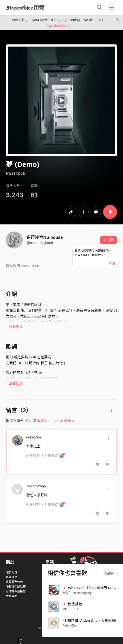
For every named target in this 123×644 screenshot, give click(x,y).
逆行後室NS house (45, 237)
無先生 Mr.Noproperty (77, 593)
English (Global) (58, 26)
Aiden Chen (70, 625)
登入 (28, 421)
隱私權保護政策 (16, 587)
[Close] (118, 20)
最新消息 (12, 577)
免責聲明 (12, 596)
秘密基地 (72, 604)
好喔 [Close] (112, 264)
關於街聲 (12, 572)
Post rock (16, 173)
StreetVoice (25, 7)
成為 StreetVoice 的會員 (56, 421)
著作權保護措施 (16, 591)
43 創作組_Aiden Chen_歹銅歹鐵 (89, 620)
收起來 (109, 573)
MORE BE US (72, 609)
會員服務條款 (14, 582)
